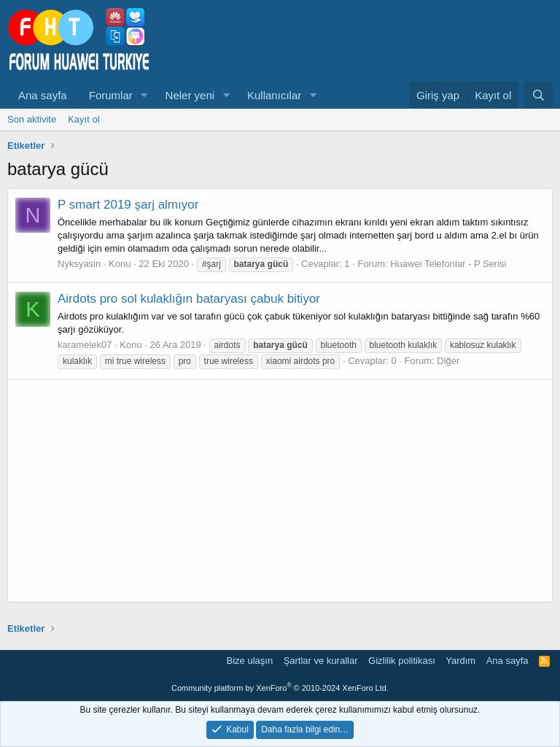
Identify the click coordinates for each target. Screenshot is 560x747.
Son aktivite (32, 119)
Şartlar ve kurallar (321, 661)
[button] (144, 95)
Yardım (460, 661)
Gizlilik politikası (402, 661)
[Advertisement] (280, 491)
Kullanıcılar (274, 95)
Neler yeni (190, 95)
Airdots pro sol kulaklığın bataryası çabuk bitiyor (189, 299)
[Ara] (538, 95)
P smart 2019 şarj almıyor (128, 205)
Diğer (448, 361)
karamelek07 (85, 345)
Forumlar (111, 95)
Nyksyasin (79, 264)
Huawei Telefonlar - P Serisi (448, 264)
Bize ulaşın (250, 661)
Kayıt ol (83, 119)
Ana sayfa (43, 95)
